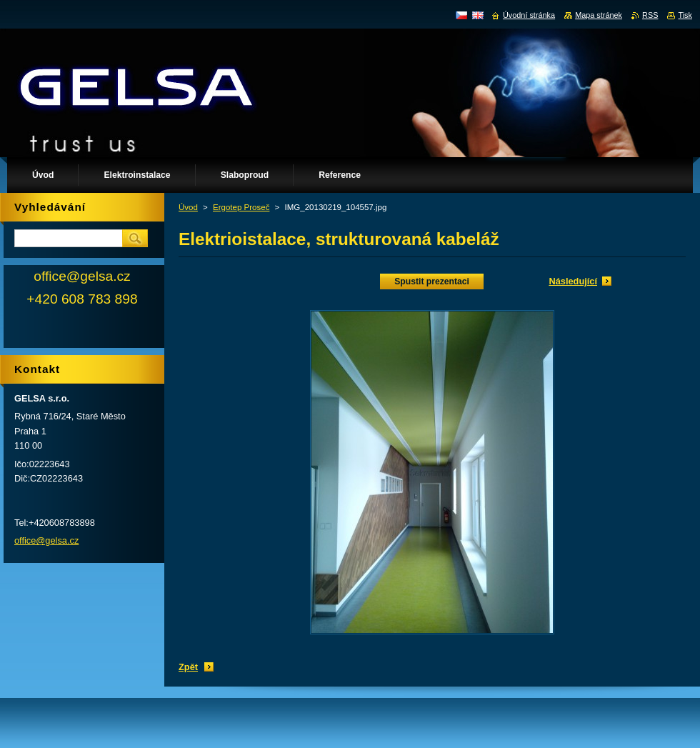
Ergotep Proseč (241, 207)
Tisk (685, 15)
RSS (650, 15)
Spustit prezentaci (432, 281)
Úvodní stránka (529, 15)
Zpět (188, 667)
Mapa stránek (599, 15)
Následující (573, 281)
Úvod (188, 207)
